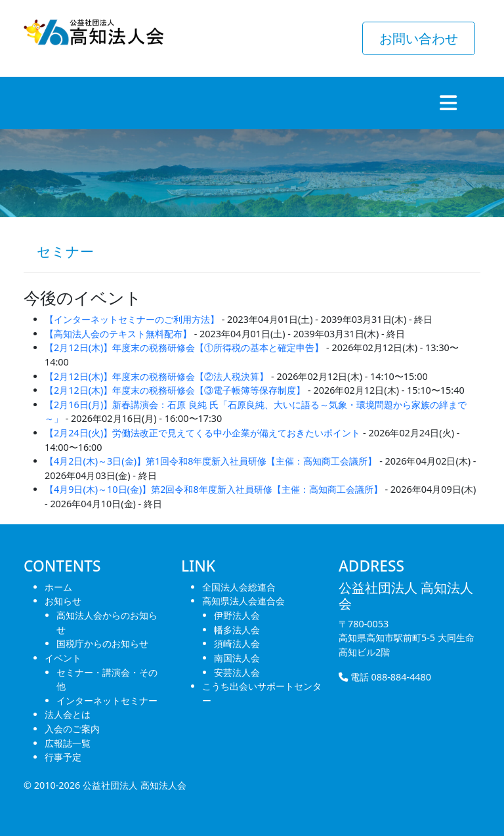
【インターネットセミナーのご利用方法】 (132, 319)
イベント (63, 658)
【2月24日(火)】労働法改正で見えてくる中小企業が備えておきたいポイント (202, 433)
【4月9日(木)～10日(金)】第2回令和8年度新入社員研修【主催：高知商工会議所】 (214, 489)
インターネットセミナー (107, 700)
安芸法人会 (237, 672)
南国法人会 (237, 658)
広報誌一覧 (68, 743)
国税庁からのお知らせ (102, 643)
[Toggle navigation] (448, 103)
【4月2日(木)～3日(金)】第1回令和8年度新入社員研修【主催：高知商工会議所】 (211, 461)
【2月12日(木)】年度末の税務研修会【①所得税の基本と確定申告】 (184, 347)
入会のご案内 (72, 729)
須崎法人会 (237, 643)
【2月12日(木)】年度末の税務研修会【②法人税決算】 (157, 376)
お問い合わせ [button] (419, 38)
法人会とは (68, 714)
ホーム (58, 587)
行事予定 (63, 757)
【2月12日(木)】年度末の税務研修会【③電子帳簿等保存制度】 (175, 390)
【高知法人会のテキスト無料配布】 (118, 334)
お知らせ (63, 601)
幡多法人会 (237, 630)
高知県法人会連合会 (243, 601)
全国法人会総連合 (239, 587)
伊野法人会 (237, 615)
